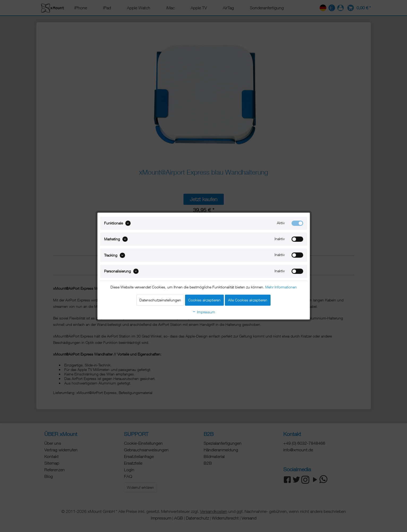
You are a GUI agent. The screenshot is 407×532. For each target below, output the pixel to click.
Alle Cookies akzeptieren (248, 300)
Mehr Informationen (281, 287)
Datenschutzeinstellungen (160, 300)
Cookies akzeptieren (204, 300)
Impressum (204, 312)
